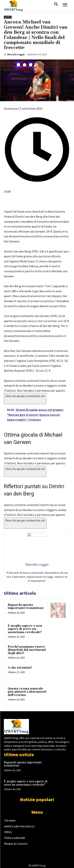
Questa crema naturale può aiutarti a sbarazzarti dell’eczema (27, 692)
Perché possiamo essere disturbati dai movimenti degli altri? (27, 650)
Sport (8, 17)
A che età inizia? (20, 668)
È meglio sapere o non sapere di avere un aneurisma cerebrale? (25, 629)
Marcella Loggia (16, 54)
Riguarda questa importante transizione (26, 607)
